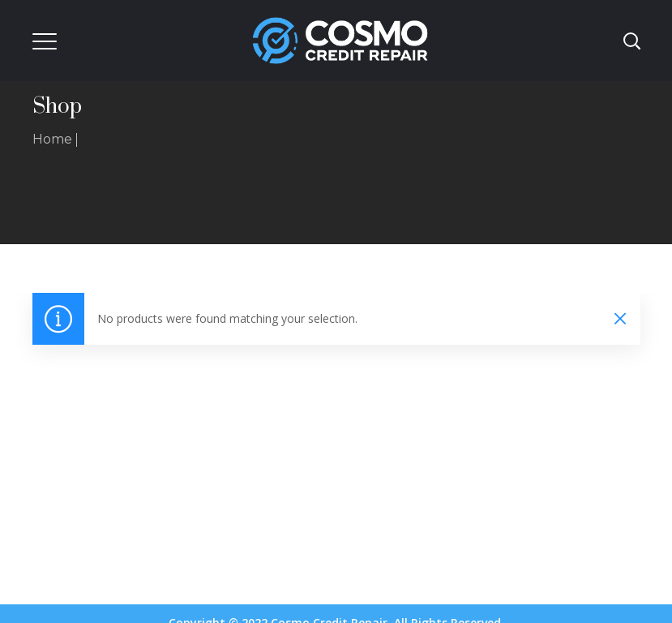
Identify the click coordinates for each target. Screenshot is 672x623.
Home (52, 139)
